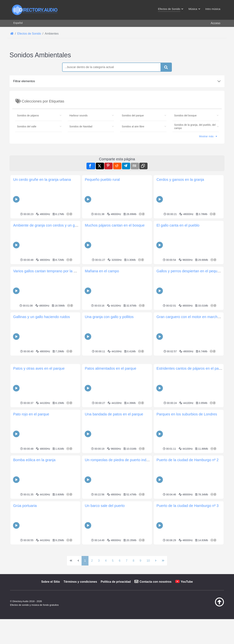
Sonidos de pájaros (28, 115)
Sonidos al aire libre (133, 126)
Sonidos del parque (133, 115)
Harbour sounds (79, 115)
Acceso (216, 23)
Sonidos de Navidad (81, 126)
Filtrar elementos (24, 81)
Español (18, 23)
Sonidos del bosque (185, 115)
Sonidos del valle (27, 126)
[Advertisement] (117, 175)
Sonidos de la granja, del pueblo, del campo (195, 126)
